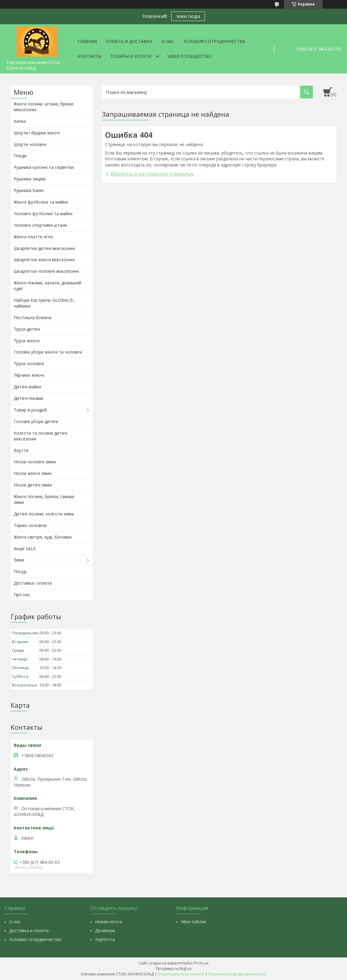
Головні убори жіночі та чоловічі (48, 352)
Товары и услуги (131, 56)
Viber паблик (194, 922)
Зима (19, 560)
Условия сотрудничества (214, 41)
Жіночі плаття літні (33, 237)
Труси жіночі (27, 341)
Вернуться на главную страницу (152, 174)
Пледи (20, 156)
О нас (168, 41)
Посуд (20, 571)
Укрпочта (105, 939)
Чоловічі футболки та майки (43, 214)
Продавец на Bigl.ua (174, 969)
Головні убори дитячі (36, 421)
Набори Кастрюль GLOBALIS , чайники (45, 303)
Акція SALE (25, 549)
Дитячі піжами (28, 398)
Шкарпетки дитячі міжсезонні (44, 248)
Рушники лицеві (30, 179)
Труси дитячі (27, 329)
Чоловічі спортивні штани (40, 225)
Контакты (89, 56)
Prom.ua (201, 963)
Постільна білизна (33, 317)
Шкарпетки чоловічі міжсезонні (46, 271)
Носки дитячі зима (33, 485)
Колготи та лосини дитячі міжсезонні (40, 436)
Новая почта (108, 922)
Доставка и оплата (29, 930)
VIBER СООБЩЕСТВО (189, 56)
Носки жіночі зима (33, 473)
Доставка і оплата (33, 583)
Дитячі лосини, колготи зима (44, 514)
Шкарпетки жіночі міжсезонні (44, 260)
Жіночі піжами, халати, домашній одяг (47, 286)
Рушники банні (29, 190)
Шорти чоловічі (30, 144)
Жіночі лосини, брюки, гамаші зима (44, 499)
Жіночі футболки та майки (41, 202)
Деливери (105, 930)
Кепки (20, 121)
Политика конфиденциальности (237, 974)
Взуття (21, 450)
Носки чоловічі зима (35, 462)
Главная (87, 41)
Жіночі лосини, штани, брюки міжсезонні (44, 107)
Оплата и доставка (129, 41)
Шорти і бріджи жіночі (37, 133)
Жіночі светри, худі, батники (43, 537)
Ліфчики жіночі (29, 375)
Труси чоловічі (29, 363)
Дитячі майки (27, 387)
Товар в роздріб (30, 410)
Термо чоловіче (30, 525)
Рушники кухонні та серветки (44, 167)
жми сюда (188, 16)
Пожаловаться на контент (181, 974)
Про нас (22, 595)
